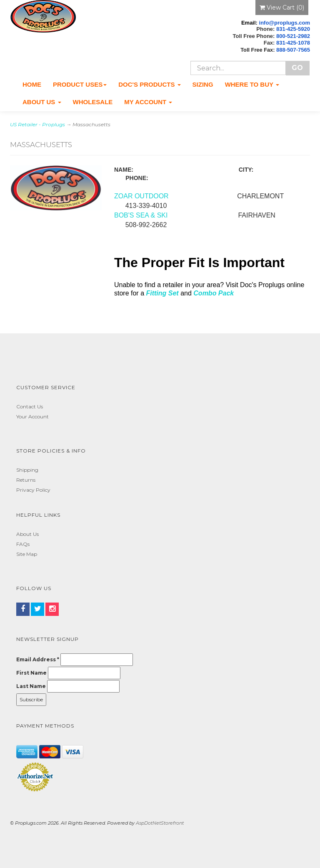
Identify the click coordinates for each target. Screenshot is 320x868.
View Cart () (282, 8)
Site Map (27, 554)
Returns (26, 480)
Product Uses (80, 84)
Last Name (31, 686)
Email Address (38, 659)
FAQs (23, 544)
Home (32, 84)
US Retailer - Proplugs (37, 124)
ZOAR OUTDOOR (142, 196)
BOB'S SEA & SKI (141, 215)
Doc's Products (149, 84)
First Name (31, 673)
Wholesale (93, 102)
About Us (42, 102)
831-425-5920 (293, 29)
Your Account (32, 416)
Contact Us (30, 406)
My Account (148, 102)
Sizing (203, 84)
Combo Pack (214, 293)
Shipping (27, 470)
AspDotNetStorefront (160, 823)
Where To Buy (252, 84)
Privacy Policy (33, 490)
